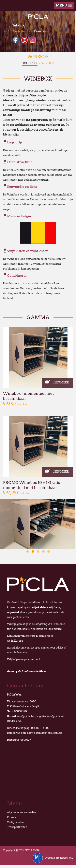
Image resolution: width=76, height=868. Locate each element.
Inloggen (20, 25)
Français (40, 31)
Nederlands (21, 31)
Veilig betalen (15, 822)
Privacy (12, 817)
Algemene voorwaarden (21, 812)
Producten (30, 63)
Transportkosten (17, 827)
